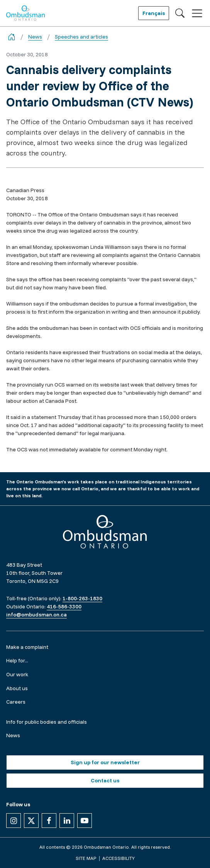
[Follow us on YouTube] (85, 821)
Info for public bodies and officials (47, 722)
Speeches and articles (81, 37)
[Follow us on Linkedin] (67, 821)
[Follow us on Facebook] (49, 821)
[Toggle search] (180, 13)
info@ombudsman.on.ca (36, 615)
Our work (17, 674)
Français (154, 13)
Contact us (105, 780)
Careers (16, 702)
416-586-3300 (64, 606)
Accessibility (119, 858)
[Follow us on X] (31, 821)
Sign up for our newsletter (105, 762)
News (35, 37)
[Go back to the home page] (12, 37)
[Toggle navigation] (197, 13)
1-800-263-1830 (82, 598)
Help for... (17, 660)
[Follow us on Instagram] (14, 821)
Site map (86, 858)
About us (17, 688)
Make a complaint (27, 647)
